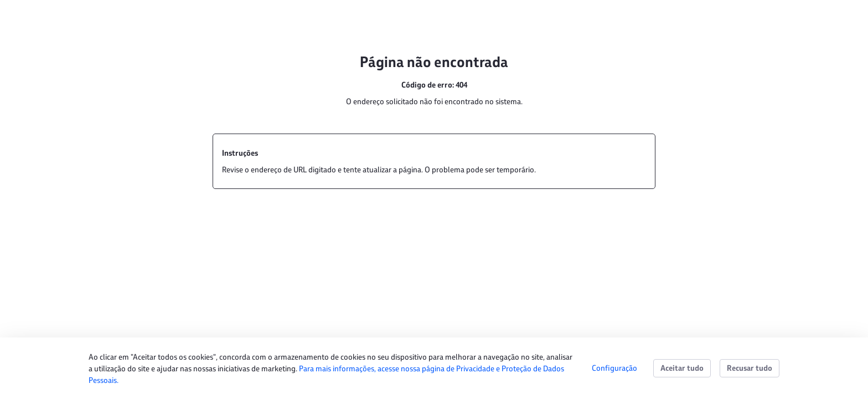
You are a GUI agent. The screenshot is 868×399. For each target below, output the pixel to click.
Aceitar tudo (682, 368)
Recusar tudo (750, 368)
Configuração (614, 368)
